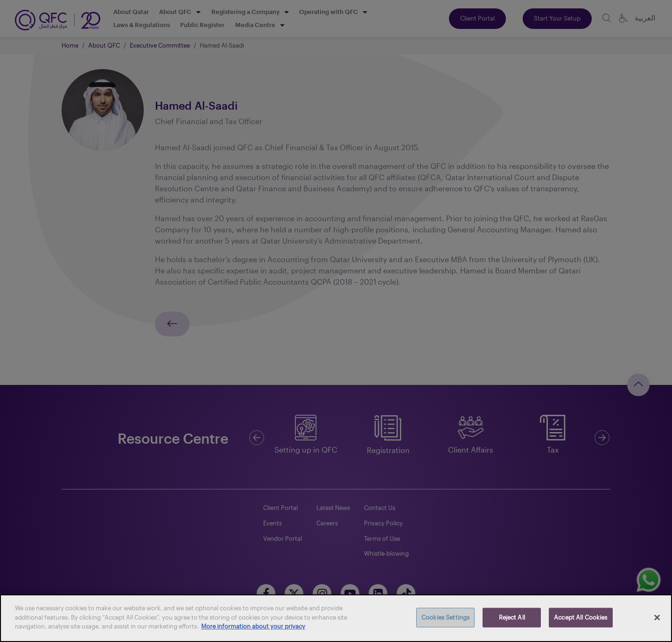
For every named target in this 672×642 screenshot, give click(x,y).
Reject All (512, 617)
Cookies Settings (445, 617)
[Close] (657, 618)
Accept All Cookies (581, 617)
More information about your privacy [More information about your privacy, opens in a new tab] (253, 626)
